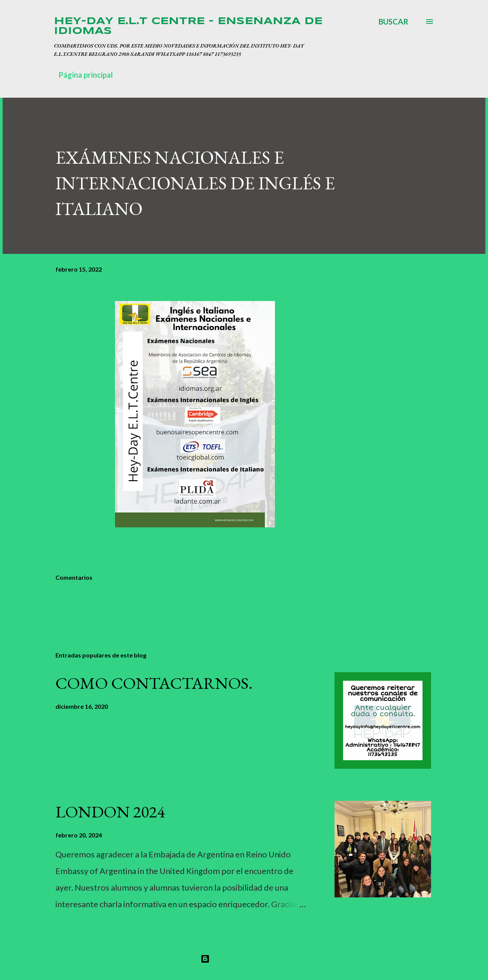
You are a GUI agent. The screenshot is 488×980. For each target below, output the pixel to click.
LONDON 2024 (110, 812)
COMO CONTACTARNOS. (154, 683)
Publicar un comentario (85, 603)
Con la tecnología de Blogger (244, 959)
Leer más (293, 733)
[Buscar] (394, 22)
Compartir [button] (318, 560)
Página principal (86, 75)
